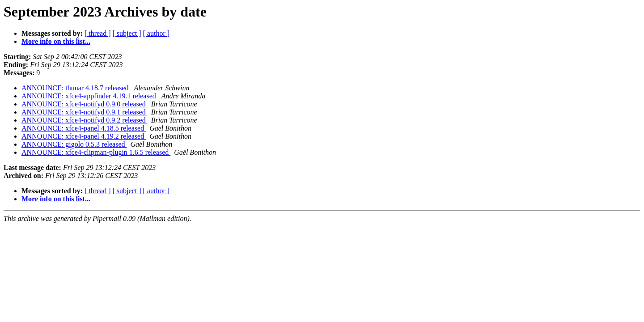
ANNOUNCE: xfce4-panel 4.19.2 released (84, 136)
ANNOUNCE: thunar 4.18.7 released (76, 88)
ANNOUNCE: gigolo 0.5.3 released (74, 144)
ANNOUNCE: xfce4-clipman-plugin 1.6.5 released (96, 152)
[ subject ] (127, 33)
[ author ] (157, 33)
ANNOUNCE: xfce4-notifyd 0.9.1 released (85, 112)
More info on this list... (56, 41)
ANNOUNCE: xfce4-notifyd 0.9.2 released (85, 120)
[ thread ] (98, 33)
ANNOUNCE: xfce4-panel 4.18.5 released (84, 128)
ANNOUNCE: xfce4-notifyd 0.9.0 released (85, 104)
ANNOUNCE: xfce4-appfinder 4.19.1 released (90, 96)
